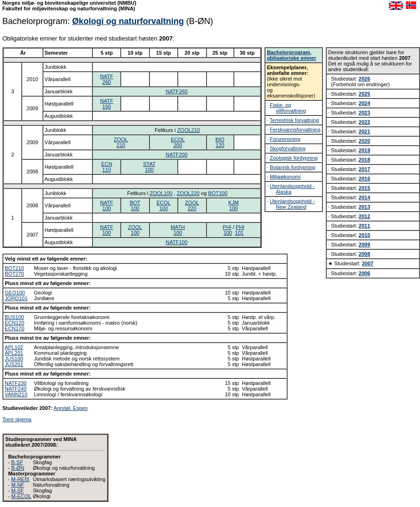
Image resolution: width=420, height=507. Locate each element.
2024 (364, 103)
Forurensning (285, 139)
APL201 (14, 353)
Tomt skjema (17, 419)
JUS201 (14, 364)
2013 (364, 207)
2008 (364, 254)
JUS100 (14, 359)
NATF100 (107, 205)
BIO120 (220, 142)
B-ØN (18, 468)
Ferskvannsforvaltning (295, 130)
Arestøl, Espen (71, 408)
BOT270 (14, 274)
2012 (364, 216)
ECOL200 (178, 142)
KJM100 (233, 205)
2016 (364, 179)
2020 (364, 141)
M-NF (18, 485)
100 (228, 233)
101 (239, 233)
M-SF (18, 491)
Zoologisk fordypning (294, 158)
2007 (368, 263)
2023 (364, 113)
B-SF (17, 462)
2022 (364, 122)
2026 (364, 79)
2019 (364, 150)
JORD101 (16, 298)
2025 (364, 94)
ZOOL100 (161, 193)
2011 (364, 226)
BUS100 (14, 317)
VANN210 (16, 394)
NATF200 (177, 155)
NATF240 (16, 389)
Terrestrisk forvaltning (294, 120)
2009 (364, 245)
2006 (364, 273)
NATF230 (16, 383)
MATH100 (178, 230)
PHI (227, 227)
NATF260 (107, 79)
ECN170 (15, 328)
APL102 (14, 347)
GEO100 (15, 293)
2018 (364, 160)
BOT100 (218, 193)
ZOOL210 (189, 130)
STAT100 (149, 167)
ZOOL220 (188, 193)
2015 (364, 188)
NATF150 (107, 104)
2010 (364, 235)
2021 (364, 131)
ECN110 (107, 167)
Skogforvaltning (288, 148)
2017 (364, 169)
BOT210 (14, 268)
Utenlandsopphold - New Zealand (292, 204)
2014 (364, 197)
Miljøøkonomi (285, 177)
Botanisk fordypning (292, 167)
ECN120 (15, 323)
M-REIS (21, 479)
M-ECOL (21, 496)
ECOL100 (164, 205)
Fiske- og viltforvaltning (288, 108)
